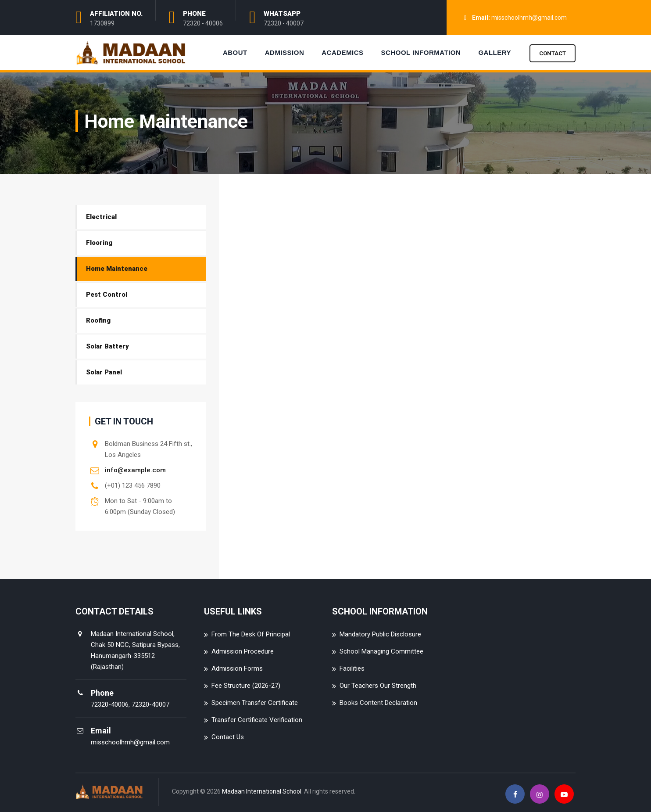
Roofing (98, 320)
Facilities (352, 668)
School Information (421, 52)
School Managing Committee (381, 651)
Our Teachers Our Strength (378, 686)
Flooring (99, 243)
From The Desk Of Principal (251, 634)
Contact (553, 53)
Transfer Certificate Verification (257, 720)
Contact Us (228, 737)
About (235, 52)
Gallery (495, 52)
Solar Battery (107, 346)
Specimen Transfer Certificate (255, 703)
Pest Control (107, 295)
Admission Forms (237, 668)
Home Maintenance (117, 269)
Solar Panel (104, 372)
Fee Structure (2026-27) (246, 686)
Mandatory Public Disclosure (380, 634)
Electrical (101, 217)
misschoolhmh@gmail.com (529, 18)
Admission (285, 52)
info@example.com (135, 470)
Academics (342, 52)
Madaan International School (262, 791)
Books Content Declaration (378, 703)
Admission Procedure (243, 651)
